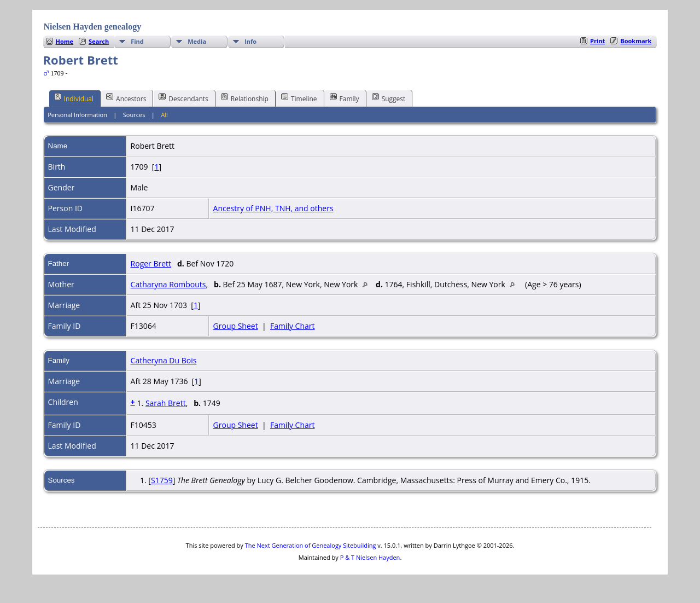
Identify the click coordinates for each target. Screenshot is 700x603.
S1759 (162, 480)
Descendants (183, 98)
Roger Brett (151, 263)
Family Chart (293, 326)
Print (597, 41)
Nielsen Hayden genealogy (93, 27)
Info (250, 41)
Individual (74, 98)
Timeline (299, 98)
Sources (134, 115)
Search (99, 41)
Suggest (389, 98)
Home (65, 41)
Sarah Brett (166, 403)
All (164, 115)
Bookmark (636, 41)
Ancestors (126, 98)
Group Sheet (236, 326)
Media (197, 41)
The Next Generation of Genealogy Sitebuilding (311, 545)
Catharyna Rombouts (168, 284)
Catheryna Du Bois (164, 360)
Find (137, 41)
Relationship (245, 98)
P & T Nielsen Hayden (370, 557)
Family (345, 98)
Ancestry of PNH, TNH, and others (273, 208)
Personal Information (77, 115)
